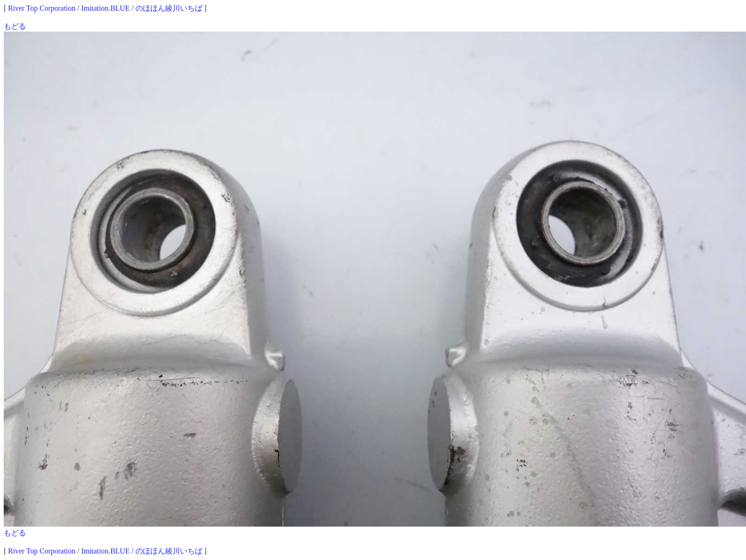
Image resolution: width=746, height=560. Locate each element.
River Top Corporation (42, 8)
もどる (15, 26)
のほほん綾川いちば (169, 8)
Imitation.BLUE (105, 8)
